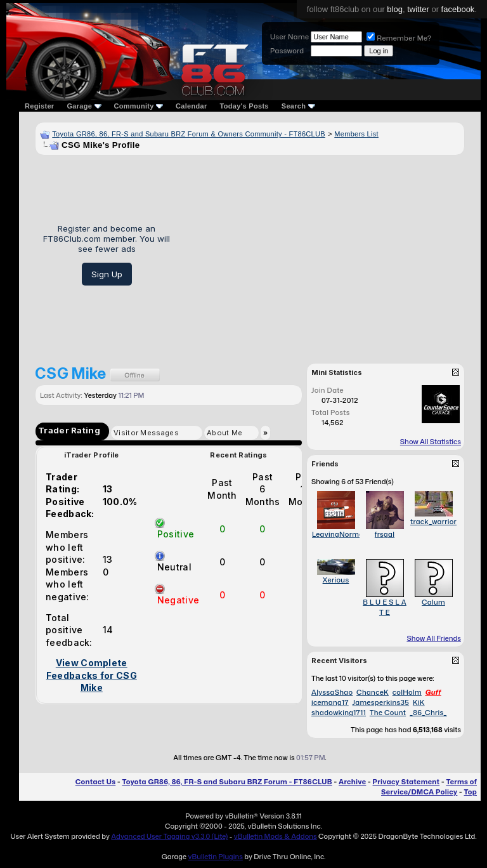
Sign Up (107, 274)
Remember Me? (399, 38)
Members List (356, 134)
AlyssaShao (332, 692)
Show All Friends (434, 638)
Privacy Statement (406, 782)
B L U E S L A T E (385, 607)
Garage (84, 106)
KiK (419, 702)
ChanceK (373, 692)
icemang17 (330, 702)
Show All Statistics (431, 442)
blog (395, 9)
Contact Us (95, 782)
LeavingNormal (339, 534)
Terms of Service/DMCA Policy (429, 787)
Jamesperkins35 (381, 702)
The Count (388, 713)
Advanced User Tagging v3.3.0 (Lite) (169, 836)
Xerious (336, 580)
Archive (352, 782)
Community (139, 106)
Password (287, 51)
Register (39, 106)
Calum (433, 602)
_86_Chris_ (428, 713)
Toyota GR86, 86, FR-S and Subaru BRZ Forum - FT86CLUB (227, 782)
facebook (458, 9)
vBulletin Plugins (215, 857)
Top (471, 792)
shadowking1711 (339, 713)
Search (298, 106)
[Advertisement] (322, 254)
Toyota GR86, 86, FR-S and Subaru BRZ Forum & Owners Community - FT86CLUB (189, 134)
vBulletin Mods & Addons (276, 836)
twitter (418, 9)
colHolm (407, 692)
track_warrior (433, 522)
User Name (289, 37)
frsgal (385, 534)
